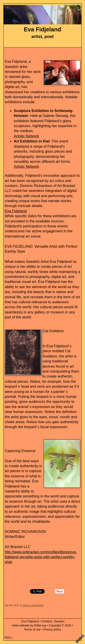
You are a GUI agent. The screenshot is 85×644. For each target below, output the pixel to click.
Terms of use (32, 629)
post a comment (33, 605)
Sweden (59, 621)
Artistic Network (26, 136)
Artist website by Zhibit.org (29, 625)
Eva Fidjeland (42, 29)
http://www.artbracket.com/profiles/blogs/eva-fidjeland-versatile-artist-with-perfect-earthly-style (41, 557)
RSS (8, 638)
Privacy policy (52, 629)
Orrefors (47, 621)
